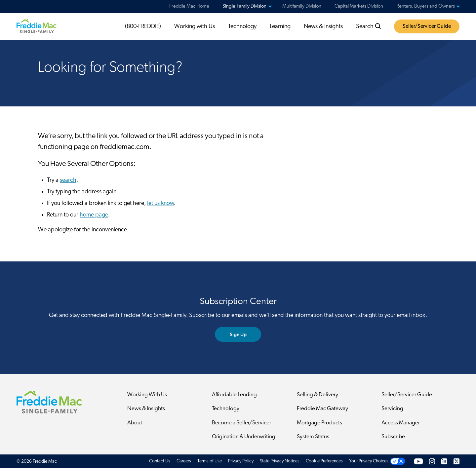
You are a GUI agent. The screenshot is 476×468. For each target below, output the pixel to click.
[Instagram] (432, 461)
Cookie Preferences (324, 461)
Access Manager (401, 423)
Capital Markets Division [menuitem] (359, 6)
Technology (242, 27)
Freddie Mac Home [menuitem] (189, 6)
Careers (184, 461)
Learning (280, 27)
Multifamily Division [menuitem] (302, 6)
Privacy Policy (241, 461)
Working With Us (147, 395)
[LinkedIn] (444, 461)
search (68, 180)
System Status (313, 437)
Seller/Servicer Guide (427, 26)
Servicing (392, 409)
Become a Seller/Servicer (241, 423)
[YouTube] (418, 461)
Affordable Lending (234, 395)
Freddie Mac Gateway (322, 409)
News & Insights (323, 27)
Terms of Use (210, 461)
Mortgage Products (319, 423)
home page (94, 215)
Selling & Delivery (317, 395)
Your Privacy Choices (369, 461)
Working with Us (195, 27)
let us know (160, 203)
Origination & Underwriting (244, 437)
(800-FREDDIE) (143, 27)
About (135, 423)
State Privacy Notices (280, 461)
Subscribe (393, 437)
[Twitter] (456, 461)
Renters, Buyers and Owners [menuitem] (426, 6)
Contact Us (160, 461)
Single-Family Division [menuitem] (244, 6)
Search (369, 26)
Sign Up (238, 334)
